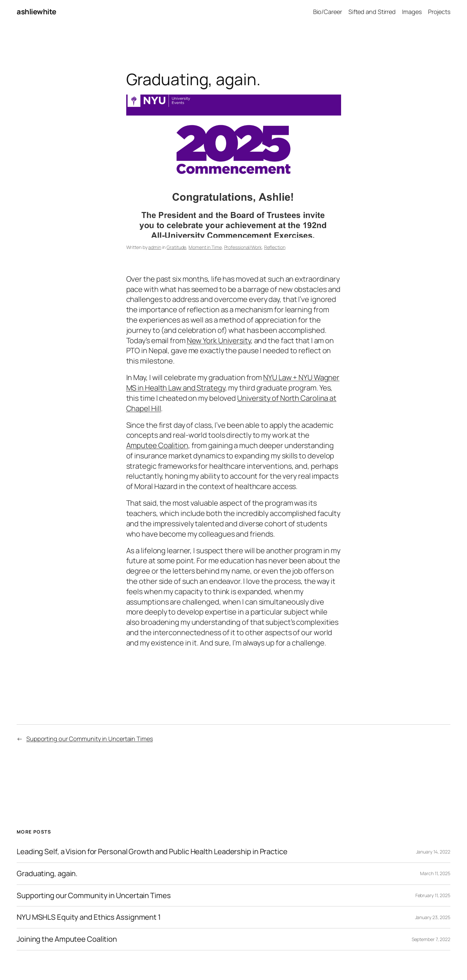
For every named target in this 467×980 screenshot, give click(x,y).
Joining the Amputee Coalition (67, 939)
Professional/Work (243, 247)
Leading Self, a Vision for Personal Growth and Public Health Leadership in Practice (152, 852)
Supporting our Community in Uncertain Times (90, 739)
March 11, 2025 (435, 873)
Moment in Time (205, 247)
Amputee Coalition (157, 445)
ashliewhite (36, 12)
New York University (219, 341)
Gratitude (176, 247)
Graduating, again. (47, 874)
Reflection (275, 247)
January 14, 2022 (433, 852)
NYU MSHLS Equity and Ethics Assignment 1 (89, 917)
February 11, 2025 (433, 895)
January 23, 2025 (433, 917)
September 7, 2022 (431, 939)
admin (155, 247)
